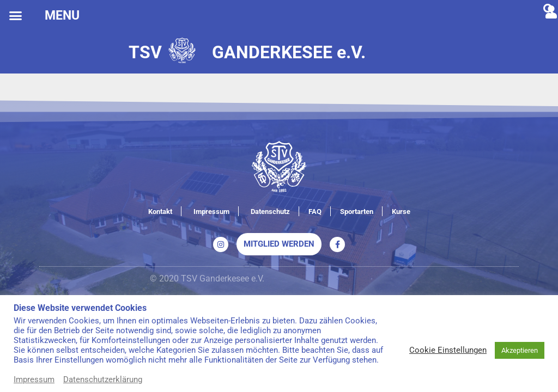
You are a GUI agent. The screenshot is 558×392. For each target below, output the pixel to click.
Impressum (34, 379)
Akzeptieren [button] (520, 350)
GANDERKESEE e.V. (289, 52)
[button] (16, 16)
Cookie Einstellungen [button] (448, 350)
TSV (145, 52)
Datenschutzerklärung (103, 379)
